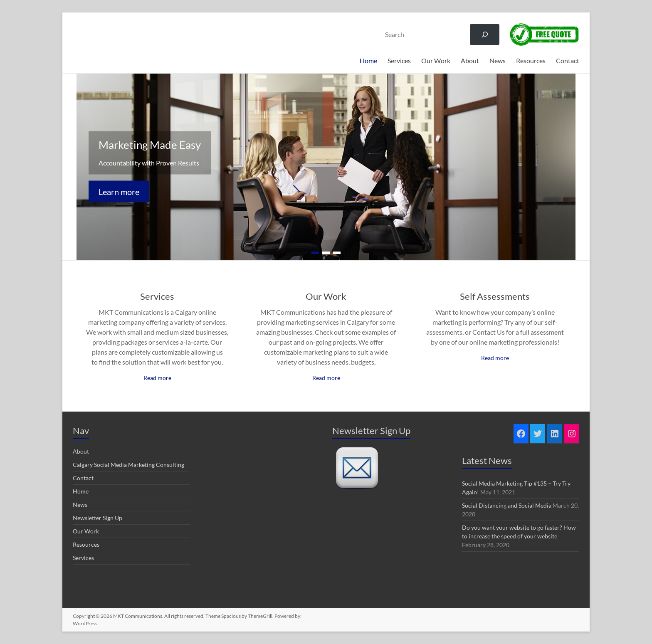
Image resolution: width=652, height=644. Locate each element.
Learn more (119, 192)
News (498, 60)
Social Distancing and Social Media (507, 505)
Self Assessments (495, 296)
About (470, 60)
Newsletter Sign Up (98, 518)
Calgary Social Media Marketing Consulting (128, 465)
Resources (531, 60)
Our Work (436, 60)
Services (399, 60)
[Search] (485, 34)
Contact (568, 60)
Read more (157, 378)
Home (368, 60)
